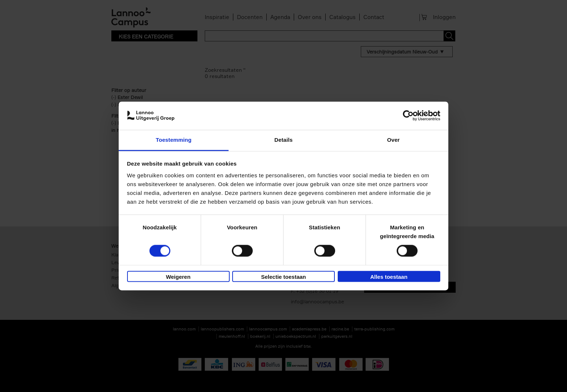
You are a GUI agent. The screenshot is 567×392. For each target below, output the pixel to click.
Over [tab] (394, 140)
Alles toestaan (389, 277)
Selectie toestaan (284, 277)
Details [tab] (283, 140)
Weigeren (178, 277)
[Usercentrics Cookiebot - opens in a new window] (408, 116)
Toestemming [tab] (174, 140)
